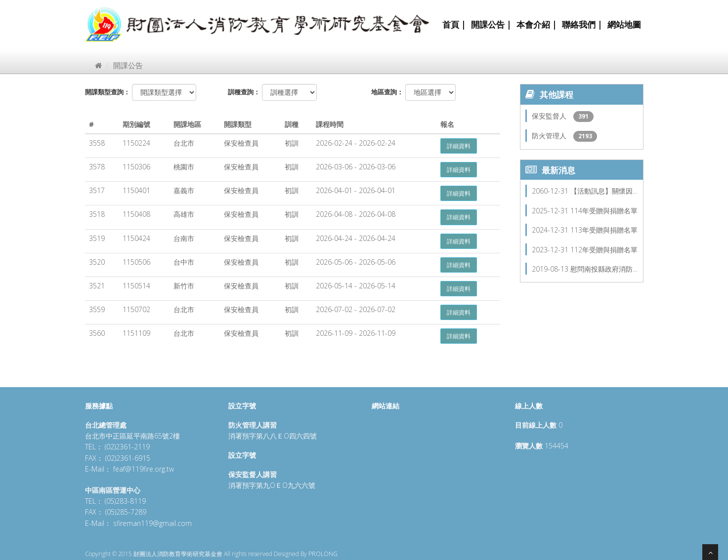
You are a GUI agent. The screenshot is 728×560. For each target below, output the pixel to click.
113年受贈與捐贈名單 (604, 230)
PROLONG (323, 554)
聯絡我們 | (582, 24)
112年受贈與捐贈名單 (604, 250)
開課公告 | (491, 24)
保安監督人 (550, 116)
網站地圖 (624, 24)
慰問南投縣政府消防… (604, 269)
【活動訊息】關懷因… (604, 191)
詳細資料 (459, 146)
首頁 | (454, 24)
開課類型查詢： (107, 92)
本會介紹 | (537, 24)
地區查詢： (387, 92)
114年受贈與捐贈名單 (604, 211)
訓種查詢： (244, 92)
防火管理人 (550, 136)
